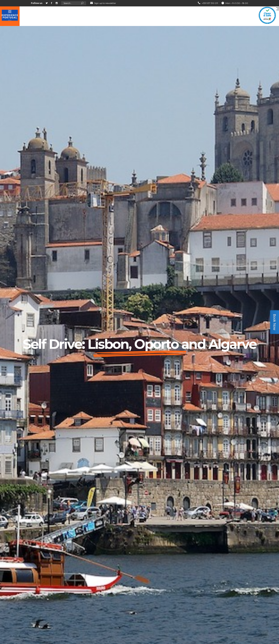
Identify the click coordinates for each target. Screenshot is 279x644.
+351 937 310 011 (210, 3)
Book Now (275, 322)
